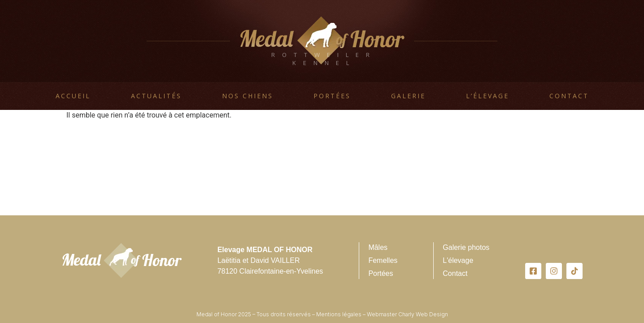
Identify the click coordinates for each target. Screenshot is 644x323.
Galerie (408, 96)
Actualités (156, 96)
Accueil (73, 96)
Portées (332, 96)
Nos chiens (248, 96)
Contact (569, 96)
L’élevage (487, 96)
